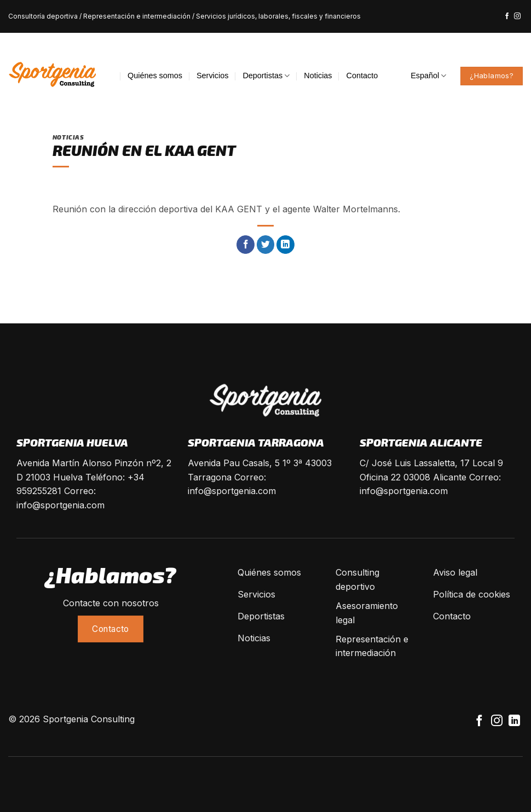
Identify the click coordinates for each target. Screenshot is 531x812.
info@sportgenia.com (60, 505)
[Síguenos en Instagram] (517, 16)
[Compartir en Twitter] (266, 245)
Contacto (362, 76)
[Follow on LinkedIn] (514, 721)
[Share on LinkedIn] (285, 245)
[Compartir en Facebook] (246, 245)
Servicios (212, 76)
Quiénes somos (155, 76)
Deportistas (266, 76)
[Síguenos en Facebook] (507, 16)
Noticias (318, 76)
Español (428, 76)
